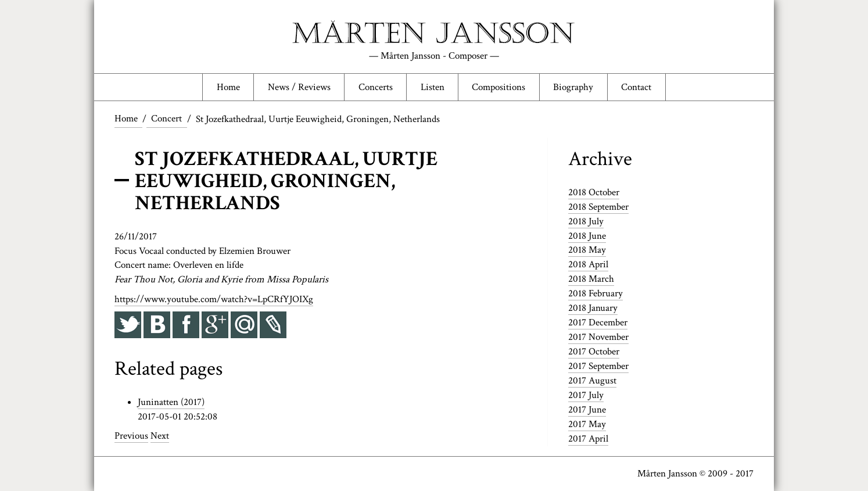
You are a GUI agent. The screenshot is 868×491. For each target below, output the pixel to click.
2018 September (598, 209)
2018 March (591, 281)
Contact (639, 88)
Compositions (500, 88)
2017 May (587, 424)
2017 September (598, 367)
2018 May (587, 252)
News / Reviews (297, 88)
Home (225, 88)
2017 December (598, 324)
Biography (575, 88)
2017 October (594, 352)
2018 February (596, 295)
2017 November (598, 338)
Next (160, 438)
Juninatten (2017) (171, 404)
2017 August (592, 381)
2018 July (586, 223)
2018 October (594, 194)
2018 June (587, 237)
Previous (131, 438)
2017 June (587, 410)
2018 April (588, 266)
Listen (433, 88)
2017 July (586, 396)
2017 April (588, 439)
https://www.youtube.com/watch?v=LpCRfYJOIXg (214, 301)
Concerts (374, 88)
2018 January (593, 309)
